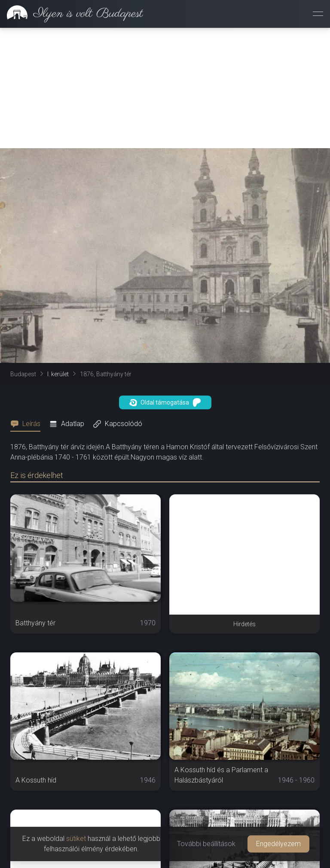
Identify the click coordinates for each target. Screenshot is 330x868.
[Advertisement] (165, 88)
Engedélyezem (278, 844)
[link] (72, 14)
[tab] (28, 424)
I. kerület (58, 374)
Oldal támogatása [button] (165, 402)
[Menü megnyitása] (318, 14)
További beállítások (206, 844)
